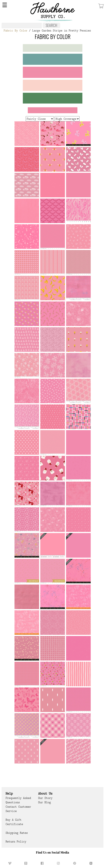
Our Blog (44, 802)
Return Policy (16, 841)
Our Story (45, 798)
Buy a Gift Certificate (14, 822)
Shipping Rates (17, 833)
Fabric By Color (15, 30)
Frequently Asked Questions (18, 800)
